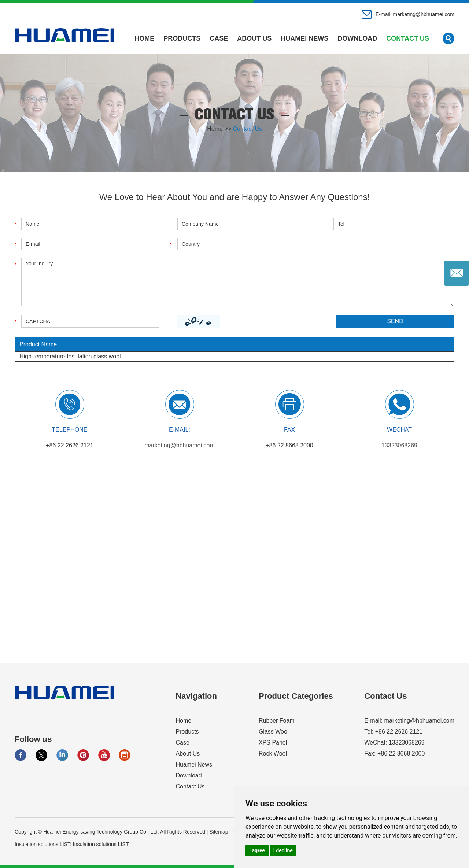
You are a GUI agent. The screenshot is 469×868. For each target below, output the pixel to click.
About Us (254, 38)
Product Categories (296, 696)
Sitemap (219, 832)
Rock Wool (273, 754)
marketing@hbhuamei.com (424, 14)
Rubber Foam (277, 721)
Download (357, 38)
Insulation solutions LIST (101, 844)
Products (182, 38)
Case (219, 38)
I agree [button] (257, 850)
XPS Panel (273, 743)
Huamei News (304, 38)
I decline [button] (283, 850)
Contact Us (408, 38)
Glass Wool (274, 732)
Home (144, 38)
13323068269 (399, 445)
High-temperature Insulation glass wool (70, 356)
